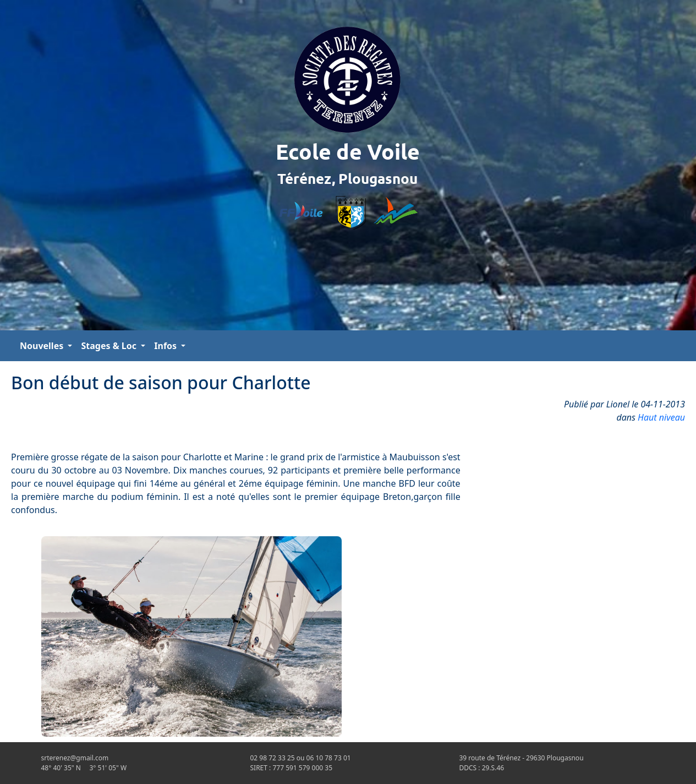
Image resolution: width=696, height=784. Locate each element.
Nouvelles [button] (43, 346)
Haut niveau (661, 417)
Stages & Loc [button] (110, 346)
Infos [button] (166, 346)
